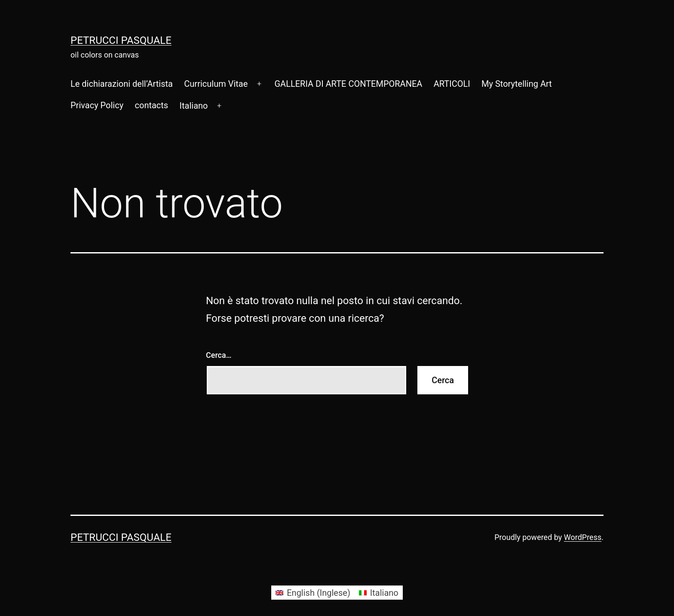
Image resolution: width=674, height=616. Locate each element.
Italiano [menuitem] (384, 593)
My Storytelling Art (517, 84)
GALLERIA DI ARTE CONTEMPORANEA (348, 84)
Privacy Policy (97, 105)
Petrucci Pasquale (121, 40)
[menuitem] (193, 106)
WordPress (583, 537)
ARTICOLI (452, 84)
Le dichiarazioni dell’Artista (122, 84)
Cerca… (219, 355)
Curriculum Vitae (216, 84)
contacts (152, 105)
